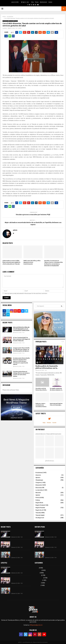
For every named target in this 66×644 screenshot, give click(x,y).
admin (5, 28)
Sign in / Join (25, 2)
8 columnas (5, 21)
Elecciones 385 (40, 488)
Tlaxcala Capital (40, 515)
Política (38, 500)
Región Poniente (40, 508)
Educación (39, 485)
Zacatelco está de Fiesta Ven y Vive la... (41, 389)
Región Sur (39, 510)
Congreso (38, 483)
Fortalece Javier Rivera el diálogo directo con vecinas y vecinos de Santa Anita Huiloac (21, 374)
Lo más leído (39, 490)
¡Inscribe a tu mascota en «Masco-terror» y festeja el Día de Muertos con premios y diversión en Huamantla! (53, 263)
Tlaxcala (16, 21)
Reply (44, 423)
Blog (32, 2)
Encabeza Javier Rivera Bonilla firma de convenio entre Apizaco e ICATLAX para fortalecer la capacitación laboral (21, 361)
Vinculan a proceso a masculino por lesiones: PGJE (33, 215)
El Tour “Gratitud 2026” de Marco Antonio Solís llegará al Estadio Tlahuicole (22, 339)
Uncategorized (40, 518)
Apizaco (38, 478)
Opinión (38, 495)
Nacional (11, 21)
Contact (50, 2)
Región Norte (39, 503)
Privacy (37, 2)
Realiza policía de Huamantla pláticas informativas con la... (47, 367)
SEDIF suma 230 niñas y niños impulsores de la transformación (32, 262)
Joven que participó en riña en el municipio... (56, 404)
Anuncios (38, 475)
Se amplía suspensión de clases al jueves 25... (56, 389)
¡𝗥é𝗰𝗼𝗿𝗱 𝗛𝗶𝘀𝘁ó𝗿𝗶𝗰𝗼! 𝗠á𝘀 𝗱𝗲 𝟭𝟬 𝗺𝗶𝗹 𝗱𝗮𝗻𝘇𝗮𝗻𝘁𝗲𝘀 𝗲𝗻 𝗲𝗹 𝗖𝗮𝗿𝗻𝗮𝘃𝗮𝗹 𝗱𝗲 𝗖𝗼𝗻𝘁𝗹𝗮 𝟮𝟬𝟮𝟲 (22, 329)
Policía (38, 498)
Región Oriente (40, 505)
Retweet (49, 423)
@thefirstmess (50, 461)
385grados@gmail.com (36, 625)
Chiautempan (39, 480)
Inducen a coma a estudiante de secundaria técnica (41, 405)
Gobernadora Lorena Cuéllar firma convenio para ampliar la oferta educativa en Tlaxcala (11, 262)
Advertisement (43, 2)
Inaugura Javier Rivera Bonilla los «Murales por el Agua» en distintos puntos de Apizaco (21, 349)
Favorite (54, 423)
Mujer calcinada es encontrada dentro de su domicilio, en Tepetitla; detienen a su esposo (33, 224)
